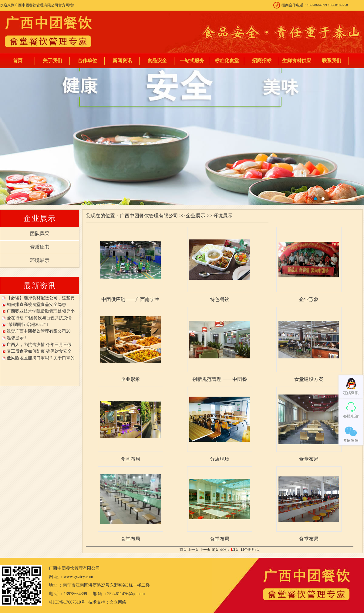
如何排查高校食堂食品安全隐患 (36, 305)
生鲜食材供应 (297, 61)
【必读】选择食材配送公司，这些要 (41, 298)
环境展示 (40, 260)
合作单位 (87, 61)
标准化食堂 (227, 61)
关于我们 (52, 61)
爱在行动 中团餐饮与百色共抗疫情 (39, 318)
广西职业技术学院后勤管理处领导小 (41, 311)
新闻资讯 (122, 61)
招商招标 (262, 61)
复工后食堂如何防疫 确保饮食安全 (39, 351)
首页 (18, 61)
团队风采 (40, 234)
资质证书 (40, 247)
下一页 (205, 550)
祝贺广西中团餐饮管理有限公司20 (39, 331)
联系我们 (332, 61)
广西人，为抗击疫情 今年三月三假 (39, 345)
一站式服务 (192, 61)
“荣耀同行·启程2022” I (27, 325)
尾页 (215, 550)
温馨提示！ (17, 338)
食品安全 (157, 61)
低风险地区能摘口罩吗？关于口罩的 (41, 358)
